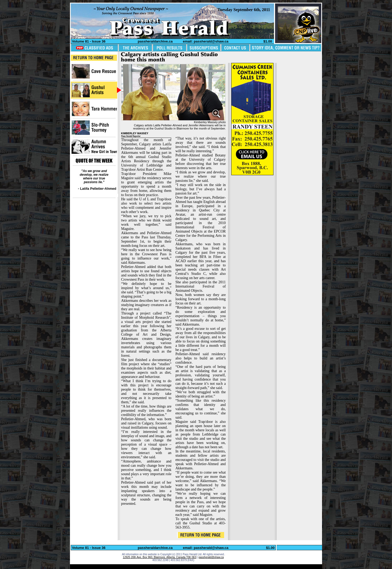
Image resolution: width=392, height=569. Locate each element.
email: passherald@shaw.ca (206, 41)
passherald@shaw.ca (211, 557)
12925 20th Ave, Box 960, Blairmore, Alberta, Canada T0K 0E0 (160, 557)
